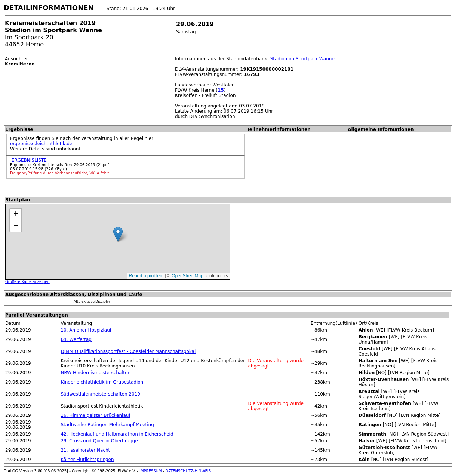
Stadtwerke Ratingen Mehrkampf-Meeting (107, 425)
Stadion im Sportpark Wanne (302, 59)
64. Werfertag (76, 339)
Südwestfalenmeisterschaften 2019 (100, 394)
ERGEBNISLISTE (28, 160)
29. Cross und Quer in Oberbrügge (99, 441)
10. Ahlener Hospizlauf (86, 330)
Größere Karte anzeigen (27, 282)
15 (221, 90)
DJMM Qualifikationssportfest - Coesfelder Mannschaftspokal (128, 351)
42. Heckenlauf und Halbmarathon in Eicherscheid (117, 434)
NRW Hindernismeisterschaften (96, 373)
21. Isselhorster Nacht (85, 450)
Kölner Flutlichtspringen (87, 460)
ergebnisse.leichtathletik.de (41, 144)
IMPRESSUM (151, 471)
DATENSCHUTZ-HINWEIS (188, 471)
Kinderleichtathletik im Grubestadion (102, 382)
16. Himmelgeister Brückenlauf (95, 415)
